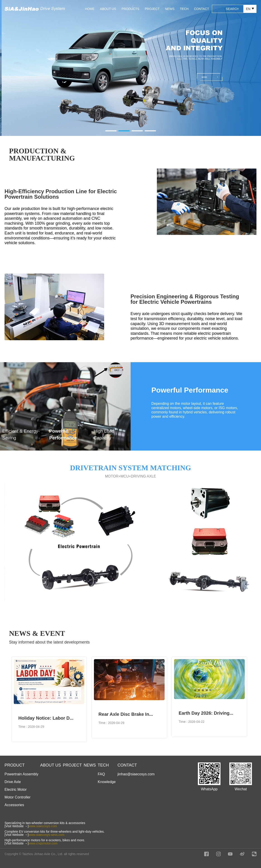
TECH (184, 9)
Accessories (14, 805)
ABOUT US (108, 9)
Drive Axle (13, 782)
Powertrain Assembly (21, 774)
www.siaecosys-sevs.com (47, 835)
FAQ (101, 774)
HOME (90, 9)
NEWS (170, 9)
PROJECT (152, 9)
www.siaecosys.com (43, 826)
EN (250, 9)
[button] (111, 131)
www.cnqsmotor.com (43, 843)
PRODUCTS (130, 9)
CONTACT (202, 9)
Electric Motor (16, 790)
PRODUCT (15, 765)
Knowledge (107, 782)
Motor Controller (18, 797)
